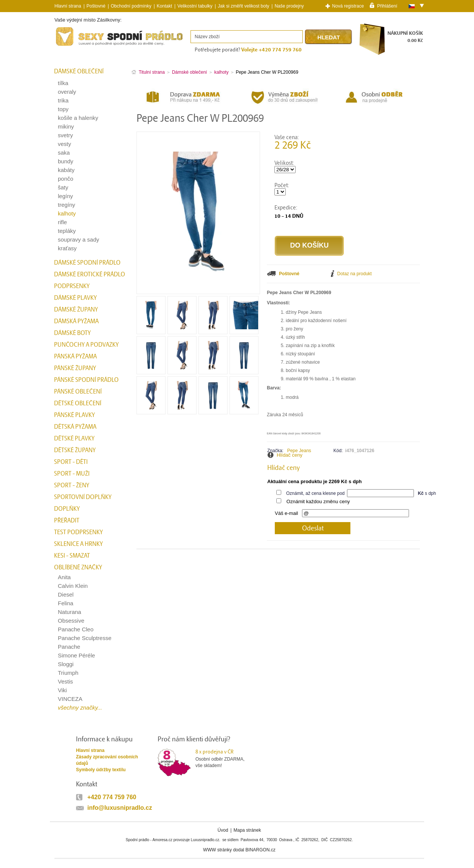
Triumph (68, 673)
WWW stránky (217, 850)
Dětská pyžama (75, 427)
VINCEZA (70, 699)
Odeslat (313, 528)
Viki (62, 690)
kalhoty (67, 213)
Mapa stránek (247, 830)
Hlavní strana (90, 750)
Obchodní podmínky (131, 6)
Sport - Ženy (72, 485)
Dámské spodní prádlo (87, 263)
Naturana (70, 612)
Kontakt (165, 6)
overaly (67, 92)
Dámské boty (72, 333)
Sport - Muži (72, 474)
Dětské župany (75, 450)
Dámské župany (76, 310)
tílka (63, 83)
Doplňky (67, 509)
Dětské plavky (74, 439)
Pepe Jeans (299, 451)
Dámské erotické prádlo (90, 274)
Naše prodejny (289, 6)
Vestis (65, 681)
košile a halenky (78, 118)
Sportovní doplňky (83, 497)
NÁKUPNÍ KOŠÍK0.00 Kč (405, 37)
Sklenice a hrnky (78, 544)
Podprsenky (72, 286)
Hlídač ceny (290, 455)
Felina (66, 603)
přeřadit (67, 521)
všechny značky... (80, 708)
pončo (66, 179)
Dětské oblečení (78, 403)
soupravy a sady (78, 239)
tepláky (67, 231)
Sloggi (66, 664)
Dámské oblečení (79, 71)
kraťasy (67, 248)
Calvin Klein (73, 586)
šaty (63, 187)
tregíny (67, 205)
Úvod (223, 830)
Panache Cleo (76, 629)
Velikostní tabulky (195, 6)
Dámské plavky (75, 298)
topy (63, 109)
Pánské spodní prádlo (86, 380)
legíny (65, 196)
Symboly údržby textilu (101, 770)
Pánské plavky (74, 415)
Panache (69, 647)
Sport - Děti (71, 462)
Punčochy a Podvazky (86, 345)
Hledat (329, 37)
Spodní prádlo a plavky (75, 46)
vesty (64, 144)
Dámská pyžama (76, 321)
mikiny (66, 126)
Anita (64, 577)
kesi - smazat (72, 556)
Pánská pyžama (75, 356)
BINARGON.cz (260, 850)
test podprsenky (78, 532)
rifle (62, 222)
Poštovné (96, 6)
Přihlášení (387, 6)
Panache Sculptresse (85, 638)
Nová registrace (348, 6)
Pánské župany (75, 368)
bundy (66, 161)
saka (64, 153)
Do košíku (309, 245)
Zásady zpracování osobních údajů (107, 760)
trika (63, 100)
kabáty (66, 170)
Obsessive (71, 621)
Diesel (66, 594)
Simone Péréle (76, 655)
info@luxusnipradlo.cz (120, 808)
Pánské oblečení (78, 392)
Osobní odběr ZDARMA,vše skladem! (225, 758)
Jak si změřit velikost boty (243, 6)
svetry (65, 135)
